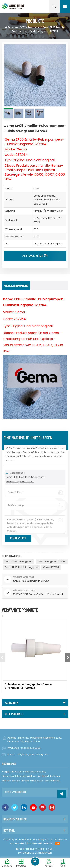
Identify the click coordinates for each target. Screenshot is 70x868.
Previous (2, 657)
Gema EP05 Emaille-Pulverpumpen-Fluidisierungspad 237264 (26, 486)
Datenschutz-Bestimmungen (35, 853)
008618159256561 (31, 748)
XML (50, 849)
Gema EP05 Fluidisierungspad (21, 567)
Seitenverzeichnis (35, 849)
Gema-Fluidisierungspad (18, 562)
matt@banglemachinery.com (32, 755)
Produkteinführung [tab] (16, 285)
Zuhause (11, 27)
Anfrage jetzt (33, 256)
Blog (19, 849)
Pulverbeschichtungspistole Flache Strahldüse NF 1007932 (28, 686)
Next (68, 657)
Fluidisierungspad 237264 (52, 562)
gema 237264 (51, 567)
